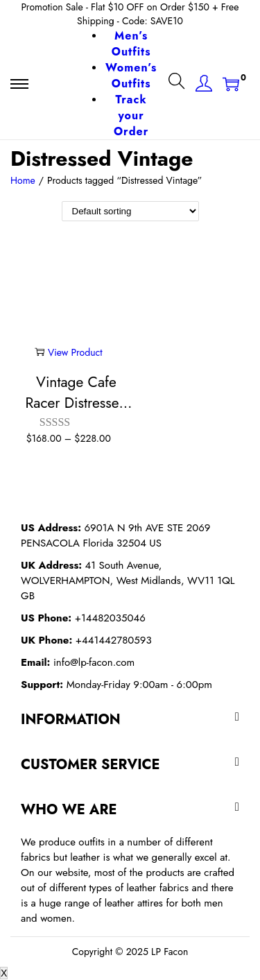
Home (23, 180)
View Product (69, 352)
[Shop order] (130, 211)
